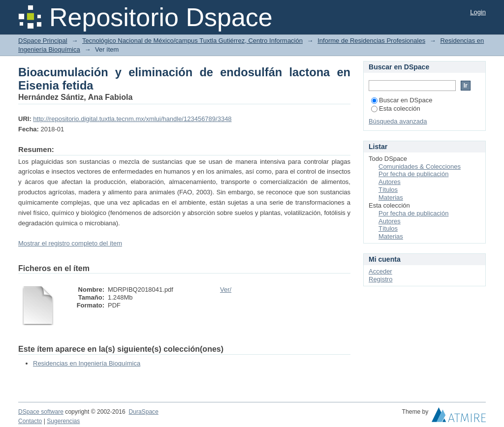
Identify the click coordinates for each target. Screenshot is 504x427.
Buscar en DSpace (402, 100)
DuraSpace (143, 412)
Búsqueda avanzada (398, 121)
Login (478, 12)
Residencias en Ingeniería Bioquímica (87, 363)
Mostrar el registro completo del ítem (70, 243)
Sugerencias (63, 421)
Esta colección (396, 108)
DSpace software (41, 412)
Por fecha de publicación (413, 174)
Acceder (380, 271)
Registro (380, 279)
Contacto (30, 421)
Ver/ (226, 290)
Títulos (388, 190)
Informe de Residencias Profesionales (371, 41)
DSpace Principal (43, 41)
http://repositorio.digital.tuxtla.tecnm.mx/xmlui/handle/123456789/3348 (132, 119)
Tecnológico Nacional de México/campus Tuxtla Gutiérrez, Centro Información (192, 41)
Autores (390, 182)
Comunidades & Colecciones (420, 167)
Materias (391, 198)
